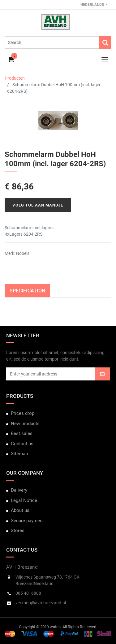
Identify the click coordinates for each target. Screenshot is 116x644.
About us (20, 510)
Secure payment (27, 521)
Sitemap (19, 454)
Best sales (22, 433)
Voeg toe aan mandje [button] (38, 205)
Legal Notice (24, 500)
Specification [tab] (27, 291)
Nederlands (93, 5)
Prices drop (23, 413)
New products (25, 424)
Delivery (19, 490)
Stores (18, 531)
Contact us (22, 444)
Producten (15, 78)
